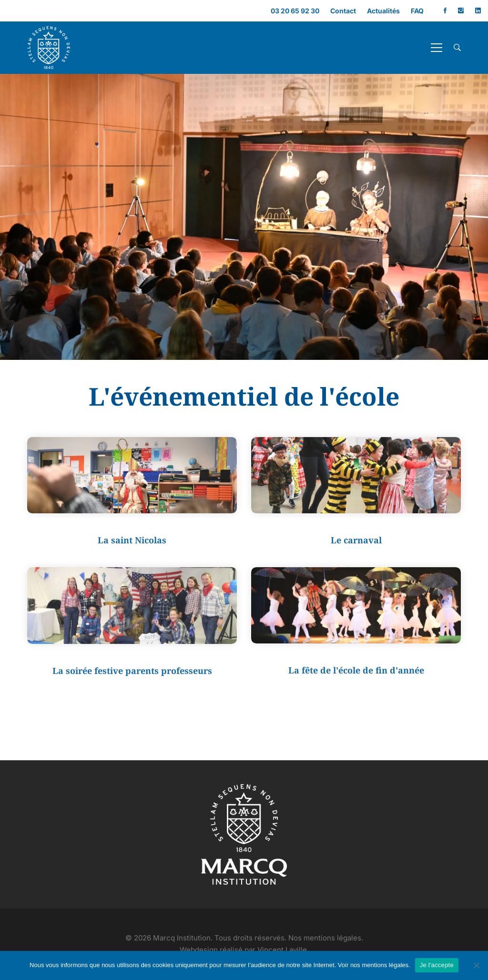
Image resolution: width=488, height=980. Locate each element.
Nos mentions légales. (326, 938)
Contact (343, 11)
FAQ (417, 11)
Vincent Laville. (283, 950)
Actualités (383, 11)
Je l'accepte (437, 965)
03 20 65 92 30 (295, 11)
